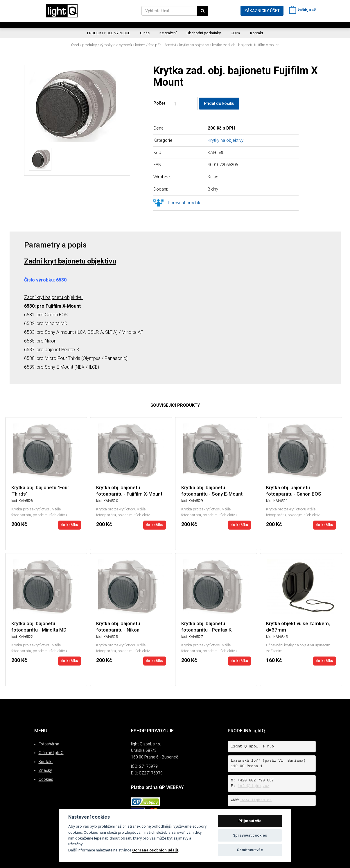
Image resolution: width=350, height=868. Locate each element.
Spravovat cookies (250, 835)
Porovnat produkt (185, 203)
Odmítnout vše (250, 850)
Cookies (46, 779)
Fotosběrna (49, 744)
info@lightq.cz (253, 786)
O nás (145, 33)
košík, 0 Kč (303, 10)
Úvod (75, 45)
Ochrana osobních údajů (155, 850)
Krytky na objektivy (194, 45)
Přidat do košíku (219, 103)
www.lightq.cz (256, 800)
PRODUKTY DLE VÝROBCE (109, 33)
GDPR (235, 33)
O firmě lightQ (51, 753)
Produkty (89, 45)
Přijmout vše (250, 821)
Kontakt (257, 33)
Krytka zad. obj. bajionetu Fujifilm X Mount (245, 45)
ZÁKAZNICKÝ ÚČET (262, 11)
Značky (45, 770)
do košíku (70, 525)
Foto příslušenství (162, 45)
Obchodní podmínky (204, 33)
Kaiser (140, 45)
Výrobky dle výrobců (116, 45)
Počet (160, 103)
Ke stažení (168, 33)
